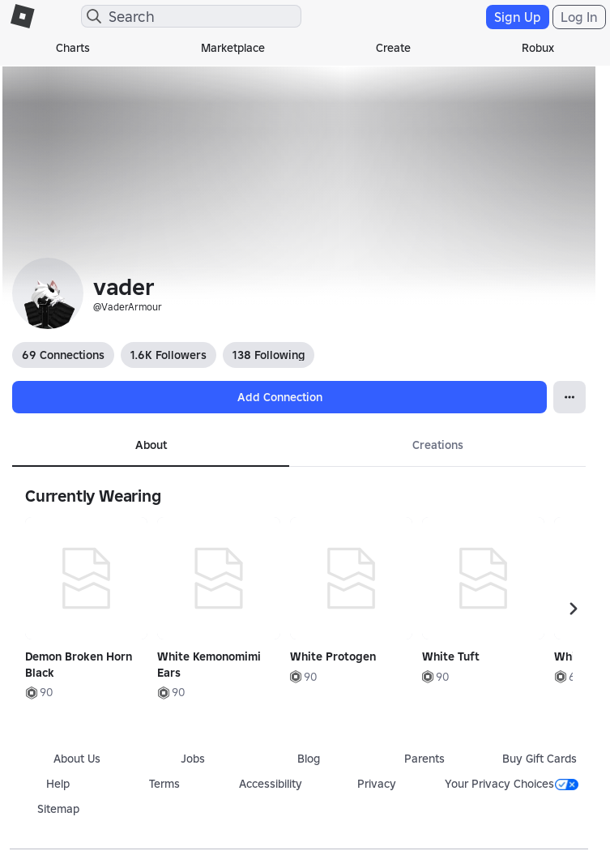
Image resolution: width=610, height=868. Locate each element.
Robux (538, 48)
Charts (73, 48)
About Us (77, 759)
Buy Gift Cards (540, 759)
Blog (309, 759)
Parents (424, 759)
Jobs (193, 759)
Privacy (377, 784)
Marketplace (233, 48)
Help (58, 784)
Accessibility (271, 784)
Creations (438, 445)
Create (393, 48)
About (151, 445)
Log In (579, 17)
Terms (164, 784)
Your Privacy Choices (512, 784)
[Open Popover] (569, 397)
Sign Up (518, 17)
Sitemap (58, 809)
